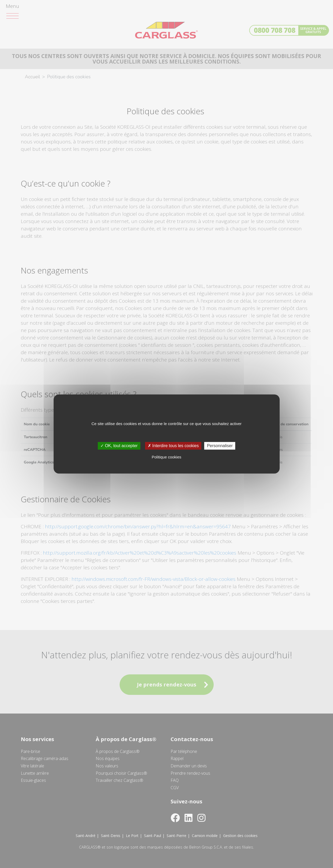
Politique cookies (166, 457)
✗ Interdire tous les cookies (173, 446)
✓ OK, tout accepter (119, 446)
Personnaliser (220, 446)
